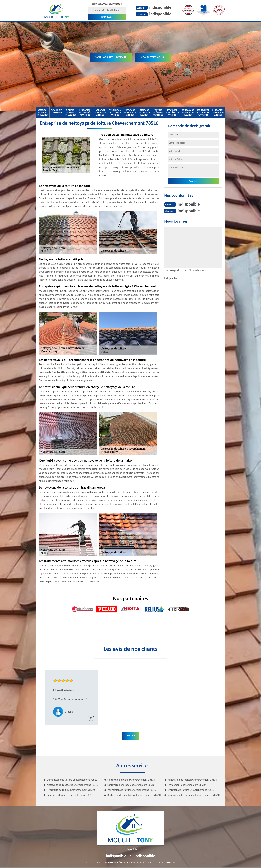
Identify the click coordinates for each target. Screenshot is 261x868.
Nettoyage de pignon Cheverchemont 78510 (131, 780)
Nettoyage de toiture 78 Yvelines (43, 112)
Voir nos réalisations (111, 57)
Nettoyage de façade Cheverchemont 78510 (131, 785)
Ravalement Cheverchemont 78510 (187, 785)
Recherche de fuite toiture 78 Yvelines (203, 112)
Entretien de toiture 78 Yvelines (71, 112)
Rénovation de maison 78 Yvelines (218, 112)
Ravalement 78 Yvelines (57, 111)
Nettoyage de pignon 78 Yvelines (144, 112)
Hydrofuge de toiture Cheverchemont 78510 (71, 790)
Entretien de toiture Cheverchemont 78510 (191, 790)
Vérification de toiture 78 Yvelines (115, 112)
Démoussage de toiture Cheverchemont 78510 (72, 780)
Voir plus (130, 736)
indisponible (160, 7)
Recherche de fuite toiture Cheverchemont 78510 (134, 795)
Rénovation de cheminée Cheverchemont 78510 (194, 795)
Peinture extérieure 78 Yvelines (158, 112)
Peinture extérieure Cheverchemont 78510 (70, 795)
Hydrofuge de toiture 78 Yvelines (100, 112)
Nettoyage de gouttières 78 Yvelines (172, 112)
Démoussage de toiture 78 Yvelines (188, 112)
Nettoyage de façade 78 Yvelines (130, 112)
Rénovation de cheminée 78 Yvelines (85, 112)
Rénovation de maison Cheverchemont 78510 (192, 780)
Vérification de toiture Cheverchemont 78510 (132, 790)
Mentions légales (142, 862)
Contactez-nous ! (153, 57)
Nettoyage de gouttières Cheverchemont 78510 (72, 785)
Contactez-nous (166, 862)
